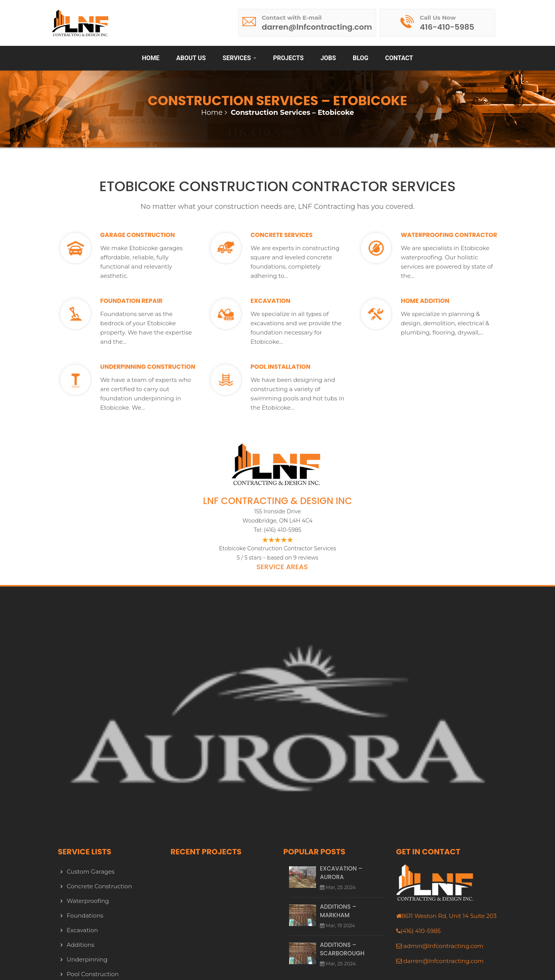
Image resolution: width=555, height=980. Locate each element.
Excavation (276, 301)
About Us (191, 58)
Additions (81, 945)
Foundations (85, 915)
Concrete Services (290, 235)
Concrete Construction (99, 886)
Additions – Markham (338, 910)
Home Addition (432, 301)
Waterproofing (88, 901)
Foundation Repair (140, 301)
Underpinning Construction (131, 371)
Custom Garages (91, 872)
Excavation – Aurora (341, 873)
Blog (360, 58)
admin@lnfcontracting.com (443, 946)
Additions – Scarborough (342, 948)
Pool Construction (93, 974)
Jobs (328, 58)
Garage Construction (148, 235)
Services (239, 58)
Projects (288, 58)
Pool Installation (289, 367)
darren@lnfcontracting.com (443, 961)
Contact (399, 58)
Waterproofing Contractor (435, 240)
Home (151, 58)
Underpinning (87, 959)
